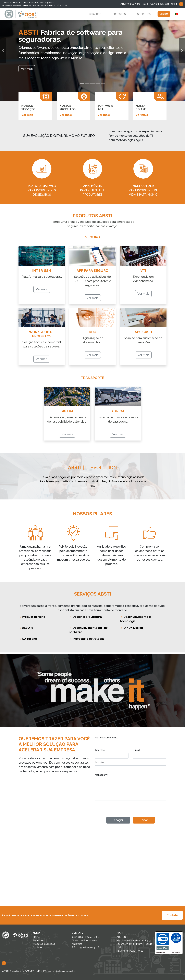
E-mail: (137, 750)
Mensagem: (101, 775)
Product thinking (32, 617)
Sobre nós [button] (144, 14)
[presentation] (117, 809)
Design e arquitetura (85, 617)
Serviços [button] (96, 14)
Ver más (67, 434)
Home (36, 937)
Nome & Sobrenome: (106, 738)
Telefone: (100, 750)
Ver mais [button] (27, 69)
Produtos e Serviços (44, 944)
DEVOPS (26, 628)
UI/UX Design (132, 628)
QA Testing (28, 639)
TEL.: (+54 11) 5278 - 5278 (86, 947)
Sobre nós (38, 940)
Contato (164, 14)
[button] (3, 51)
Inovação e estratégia (87, 639)
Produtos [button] (119, 14)
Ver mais (27, 115)
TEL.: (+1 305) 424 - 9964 (130, 951)
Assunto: (99, 762)
